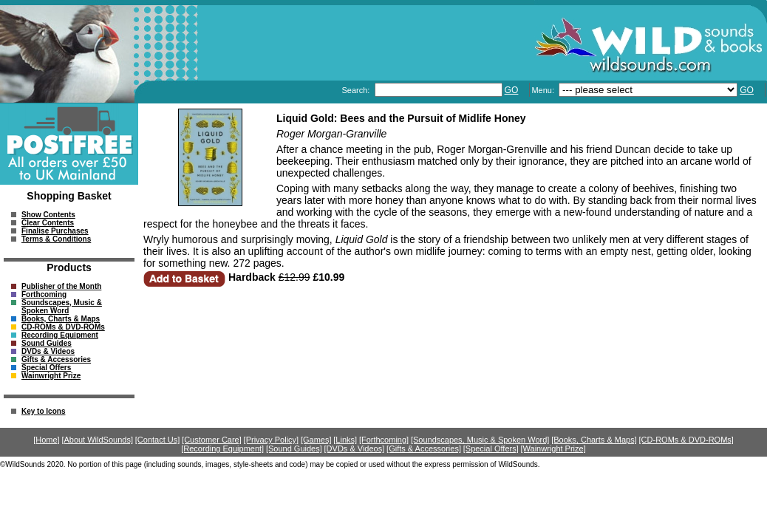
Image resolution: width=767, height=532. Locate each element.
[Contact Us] (158, 440)
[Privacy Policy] (272, 440)
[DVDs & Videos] (355, 449)
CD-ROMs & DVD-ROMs (63, 327)
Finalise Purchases (55, 231)
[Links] (345, 440)
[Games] (316, 440)
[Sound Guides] (294, 449)
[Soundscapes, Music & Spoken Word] (480, 440)
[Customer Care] (212, 440)
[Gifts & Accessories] (424, 449)
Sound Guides (47, 343)
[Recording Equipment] (222, 449)
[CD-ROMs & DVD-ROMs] (686, 440)
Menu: (544, 90)
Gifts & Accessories (56, 359)
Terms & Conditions (56, 239)
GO (512, 90)
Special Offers (46, 368)
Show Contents (48, 215)
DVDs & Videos (48, 351)
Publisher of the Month (61, 286)
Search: (357, 90)
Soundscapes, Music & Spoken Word (62, 307)
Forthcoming (44, 294)
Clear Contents (48, 223)
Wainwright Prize (51, 376)
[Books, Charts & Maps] (594, 440)
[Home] (46, 440)
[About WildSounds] (97, 440)
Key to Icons (43, 411)
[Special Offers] (491, 449)
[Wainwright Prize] (553, 449)
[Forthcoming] (384, 440)
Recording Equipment (60, 335)
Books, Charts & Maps (61, 319)
